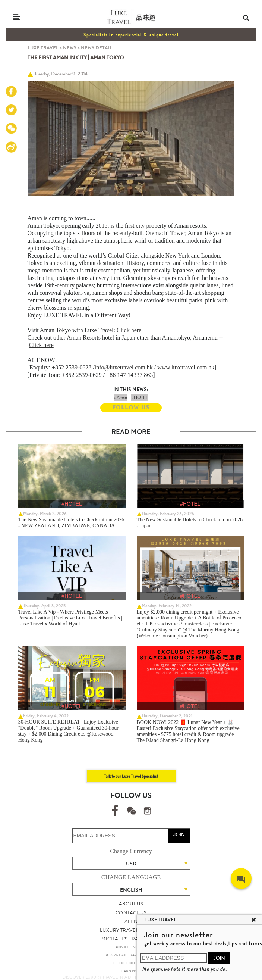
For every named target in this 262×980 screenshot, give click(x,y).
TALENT (131, 921)
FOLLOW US (131, 408)
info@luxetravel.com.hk (124, 367)
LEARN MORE (131, 971)
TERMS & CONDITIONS (131, 947)
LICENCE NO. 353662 (131, 963)
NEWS (70, 48)
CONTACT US (131, 913)
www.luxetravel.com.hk (186, 367)
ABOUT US (131, 904)
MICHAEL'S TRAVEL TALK (131, 939)
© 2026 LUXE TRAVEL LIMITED (131, 955)
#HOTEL (140, 397)
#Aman (121, 397)
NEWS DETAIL (97, 48)
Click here (129, 330)
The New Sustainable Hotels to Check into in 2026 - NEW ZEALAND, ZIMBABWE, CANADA (71, 523)
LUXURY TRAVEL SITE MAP (131, 930)
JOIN (179, 834)
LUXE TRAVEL (43, 48)
